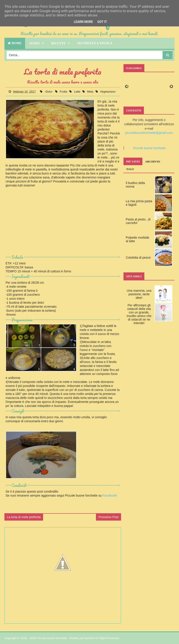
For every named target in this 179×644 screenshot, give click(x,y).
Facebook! (110, 495)
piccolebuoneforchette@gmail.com (149, 133)
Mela (91, 92)
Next (171, 86)
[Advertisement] (63, 223)
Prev (127, 86)
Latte (78, 92)
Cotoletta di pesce (138, 258)
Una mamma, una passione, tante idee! (139, 294)
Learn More (83, 22)
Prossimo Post (108, 517)
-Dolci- (49, 92)
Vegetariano (108, 92)
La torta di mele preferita (24, 517)
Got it (102, 22)
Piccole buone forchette (149, 148)
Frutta (64, 92)
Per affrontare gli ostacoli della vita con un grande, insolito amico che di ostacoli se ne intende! (139, 314)
